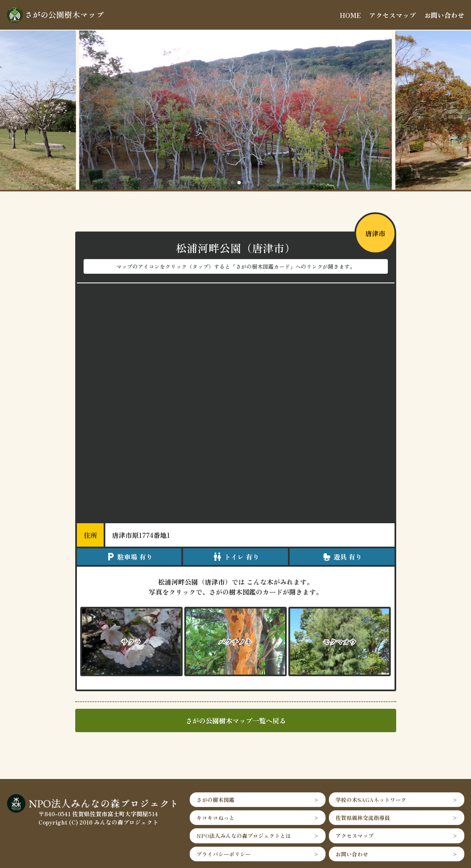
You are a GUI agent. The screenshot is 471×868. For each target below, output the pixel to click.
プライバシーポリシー (224, 854)
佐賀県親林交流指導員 (363, 818)
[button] (226, 183)
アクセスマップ (392, 15)
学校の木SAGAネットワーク (371, 800)
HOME (350, 15)
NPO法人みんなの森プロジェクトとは (244, 836)
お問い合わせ (444, 15)
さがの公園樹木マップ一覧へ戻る (236, 720)
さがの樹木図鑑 (215, 800)
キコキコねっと (215, 818)
